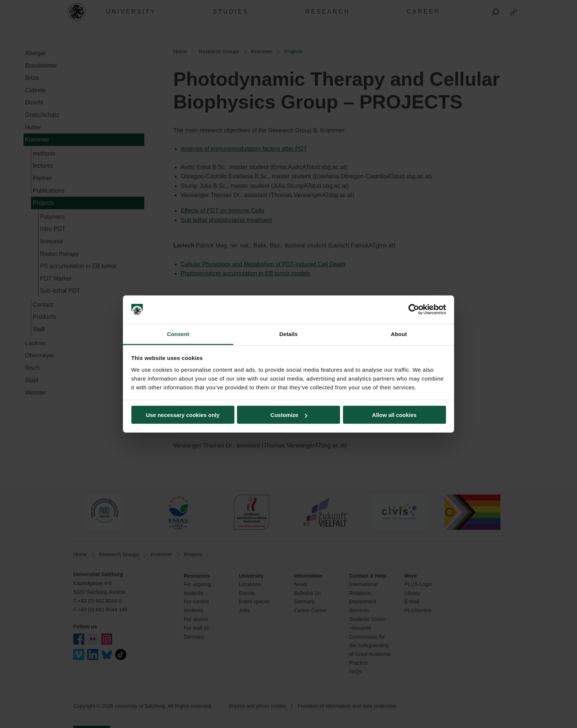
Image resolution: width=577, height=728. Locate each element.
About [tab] (399, 334)
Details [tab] (288, 334)
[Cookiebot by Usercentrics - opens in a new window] (414, 310)
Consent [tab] (178, 334)
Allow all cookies (394, 415)
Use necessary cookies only (183, 415)
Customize (289, 415)
